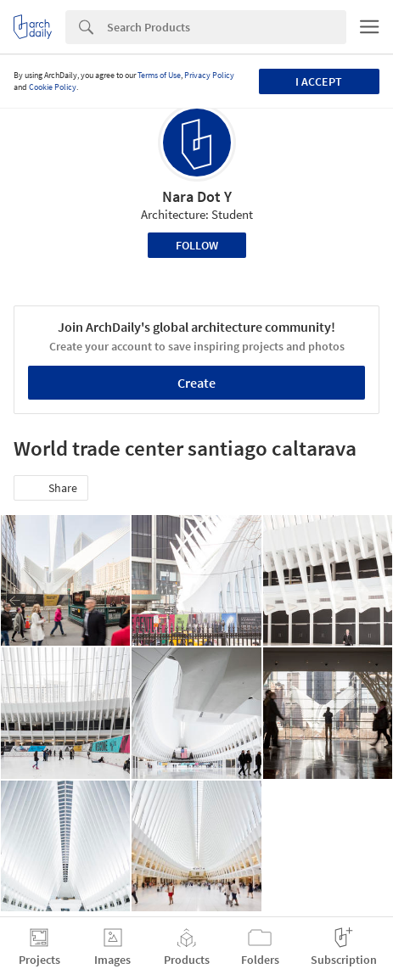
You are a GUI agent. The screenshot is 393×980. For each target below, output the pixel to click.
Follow (197, 245)
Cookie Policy (53, 87)
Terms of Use (159, 75)
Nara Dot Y (197, 196)
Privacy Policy (209, 75)
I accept (319, 81)
